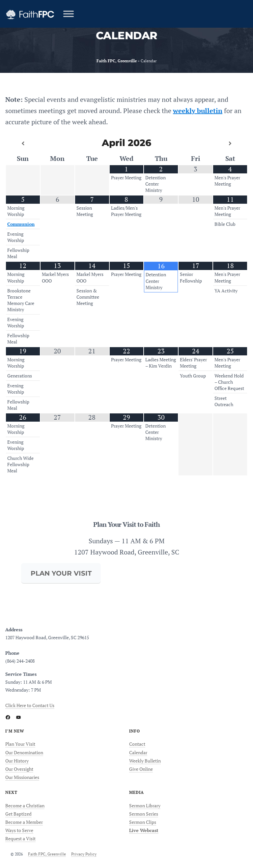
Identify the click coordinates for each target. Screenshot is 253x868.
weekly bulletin (198, 111)
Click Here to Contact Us (30, 705)
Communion (21, 224)
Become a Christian (25, 806)
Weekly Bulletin (145, 761)
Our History (17, 761)
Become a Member (24, 822)
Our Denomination (24, 752)
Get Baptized (18, 814)
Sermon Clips (143, 822)
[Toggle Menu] (69, 14)
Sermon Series (144, 814)
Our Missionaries (22, 777)
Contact (137, 744)
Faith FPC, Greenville (47, 854)
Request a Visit (20, 838)
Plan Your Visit (20, 744)
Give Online (141, 769)
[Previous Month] (23, 143)
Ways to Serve (19, 830)
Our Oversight (19, 769)
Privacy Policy (84, 854)
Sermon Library (145, 806)
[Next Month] (230, 143)
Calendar (138, 752)
